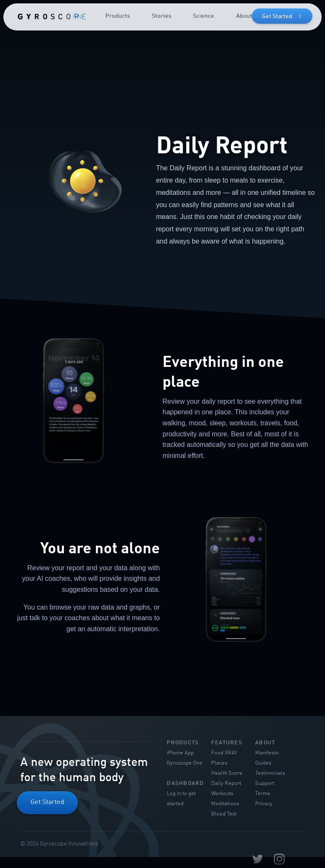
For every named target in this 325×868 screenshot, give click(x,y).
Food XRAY (224, 753)
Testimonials (270, 773)
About (244, 16)
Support (265, 783)
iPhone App (180, 753)
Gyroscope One (185, 763)
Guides (263, 763)
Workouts (222, 794)
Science (204, 16)
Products (118, 16)
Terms (263, 794)
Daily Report (226, 783)
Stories (162, 16)
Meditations (225, 804)
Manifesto (267, 753)
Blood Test (224, 814)
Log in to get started (181, 799)
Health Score (227, 773)
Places (219, 763)
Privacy (264, 804)
